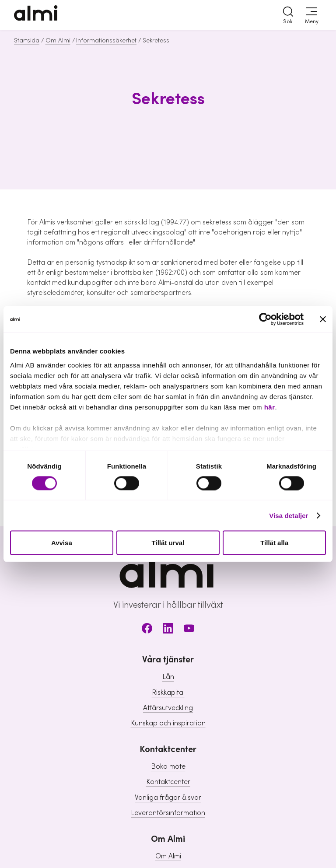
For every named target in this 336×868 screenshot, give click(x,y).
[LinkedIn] (168, 630)
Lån (168, 677)
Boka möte (168, 766)
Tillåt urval (168, 543)
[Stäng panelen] (323, 319)
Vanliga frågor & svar (168, 798)
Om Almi (58, 41)
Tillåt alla (274, 543)
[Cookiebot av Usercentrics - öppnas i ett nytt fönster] (265, 319)
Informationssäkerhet (106, 41)
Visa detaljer (289, 515)
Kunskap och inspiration (168, 723)
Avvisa (62, 543)
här (270, 407)
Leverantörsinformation (168, 813)
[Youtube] (189, 630)
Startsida (27, 41)
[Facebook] (147, 630)
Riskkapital (168, 693)
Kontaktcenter (168, 782)
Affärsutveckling (168, 708)
